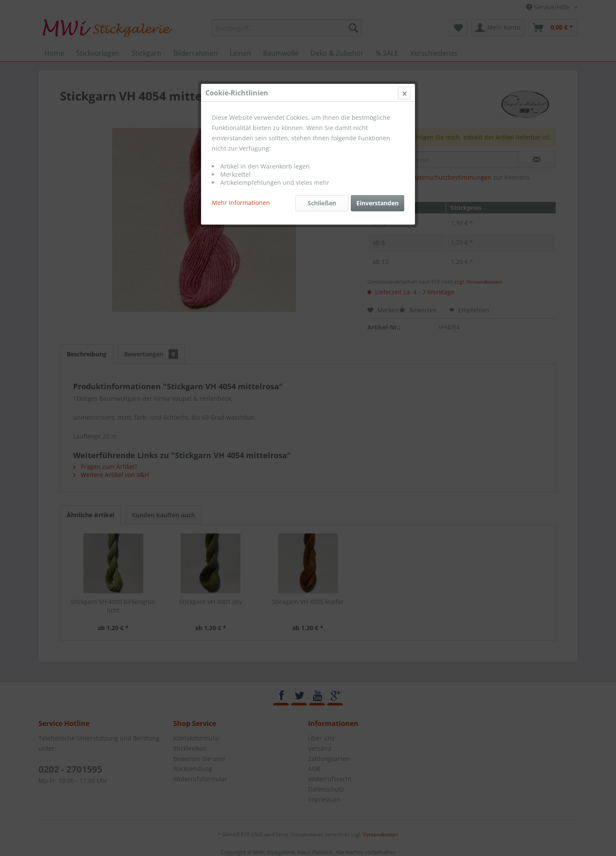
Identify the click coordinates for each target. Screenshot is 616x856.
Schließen (322, 203)
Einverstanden (378, 203)
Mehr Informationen (241, 203)
